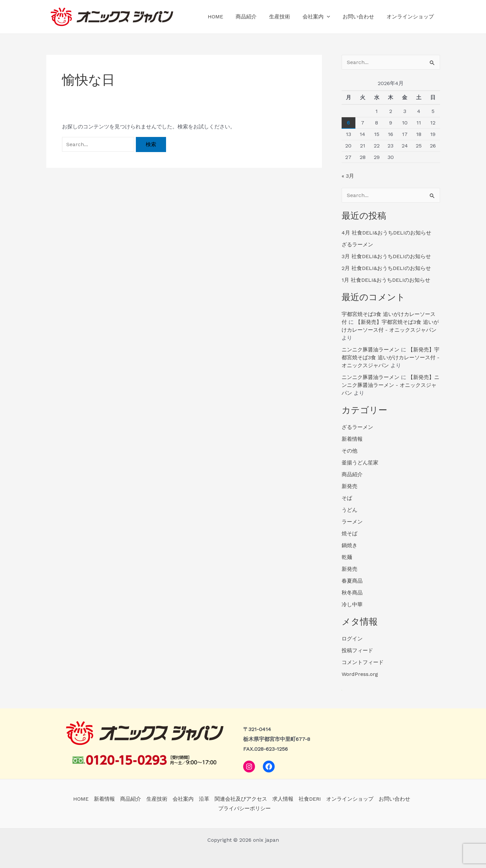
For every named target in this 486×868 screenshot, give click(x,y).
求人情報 (283, 799)
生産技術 (286, 17)
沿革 (204, 799)
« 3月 (348, 176)
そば (347, 498)
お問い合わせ (361, 17)
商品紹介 (255, 17)
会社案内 (321, 17)
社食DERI (310, 799)
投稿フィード (357, 650)
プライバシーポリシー (244, 808)
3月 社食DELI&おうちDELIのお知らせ (386, 256)
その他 (349, 451)
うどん (349, 510)
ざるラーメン (357, 245)
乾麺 (347, 557)
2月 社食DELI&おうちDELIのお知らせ (386, 268)
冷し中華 (352, 604)
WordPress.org (360, 674)
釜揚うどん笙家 (360, 463)
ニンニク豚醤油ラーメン (370, 350)
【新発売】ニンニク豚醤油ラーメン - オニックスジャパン (391, 385)
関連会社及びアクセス (241, 799)
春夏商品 (352, 581)
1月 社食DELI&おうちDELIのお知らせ (386, 280)
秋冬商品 (352, 593)
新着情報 (352, 439)
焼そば (349, 534)
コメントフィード (363, 662)
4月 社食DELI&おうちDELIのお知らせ (386, 233)
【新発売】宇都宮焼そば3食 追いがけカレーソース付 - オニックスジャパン (391, 357)
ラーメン (352, 522)
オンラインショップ (411, 17)
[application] (332, 17)
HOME (226, 17)
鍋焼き (349, 545)
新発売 (349, 486)
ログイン (352, 639)
